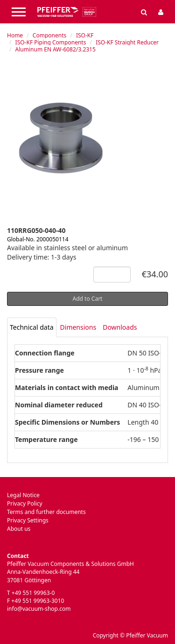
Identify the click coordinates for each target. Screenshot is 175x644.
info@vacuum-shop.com (39, 609)
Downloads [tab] (120, 327)
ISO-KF (85, 35)
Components (49, 35)
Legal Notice (23, 495)
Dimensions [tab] (78, 327)
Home (15, 35)
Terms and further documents (46, 512)
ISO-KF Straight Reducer (127, 42)
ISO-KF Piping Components (51, 42)
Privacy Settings (28, 520)
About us (19, 529)
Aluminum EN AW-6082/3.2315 (56, 49)
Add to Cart (88, 299)
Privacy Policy (25, 503)
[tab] (32, 327)
